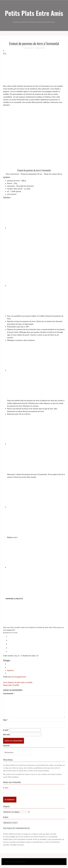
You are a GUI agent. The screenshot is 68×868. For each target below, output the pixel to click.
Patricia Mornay (40, 48)
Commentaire (9, 693)
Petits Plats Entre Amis (34, 13)
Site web (6, 735)
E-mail (6, 730)
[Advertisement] (34, 70)
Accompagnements (19, 677)
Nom (5, 720)
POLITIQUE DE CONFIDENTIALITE (16, 828)
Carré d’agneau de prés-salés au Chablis (18, 682)
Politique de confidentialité (15, 862)
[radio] (36, 636)
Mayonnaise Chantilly (11, 685)
